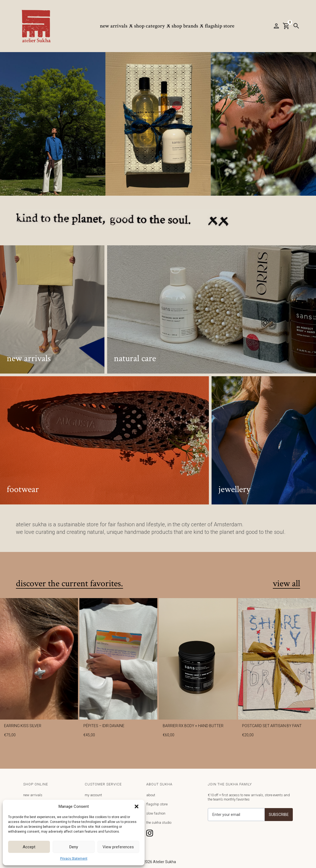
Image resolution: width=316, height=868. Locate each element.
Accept (29, 847)
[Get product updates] (236, 815)
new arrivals (33, 795)
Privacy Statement (74, 859)
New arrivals (114, 26)
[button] (137, 806)
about (151, 795)
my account (93, 795)
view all (286, 584)
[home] (39, 26)
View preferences (118, 847)
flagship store (157, 804)
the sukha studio (159, 823)
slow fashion (156, 813)
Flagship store (220, 26)
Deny (74, 847)
